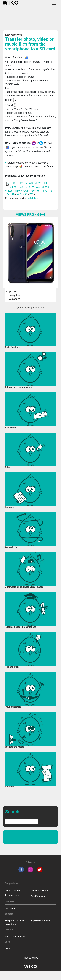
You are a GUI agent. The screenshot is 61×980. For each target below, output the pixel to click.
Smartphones (12, 890)
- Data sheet (13, 299)
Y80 (19, 194)
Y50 (32, 191)
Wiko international (15, 937)
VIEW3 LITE (41, 183)
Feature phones (39, 890)
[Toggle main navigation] (54, 3)
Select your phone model (30, 308)
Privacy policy (31, 958)
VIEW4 (36, 187)
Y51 (39, 191)
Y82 (31, 194)
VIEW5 (9, 191)
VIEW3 (29, 183)
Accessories (12, 895)
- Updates (12, 291)
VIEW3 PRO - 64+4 (20, 187)
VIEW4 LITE (48, 187)
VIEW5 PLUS (21, 191)
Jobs (8, 949)
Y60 (45, 191)
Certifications (38, 896)
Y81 (25, 194)
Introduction (12, 908)
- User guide (13, 295)
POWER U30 (17, 183)
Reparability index (40, 921)
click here (34, 198)
